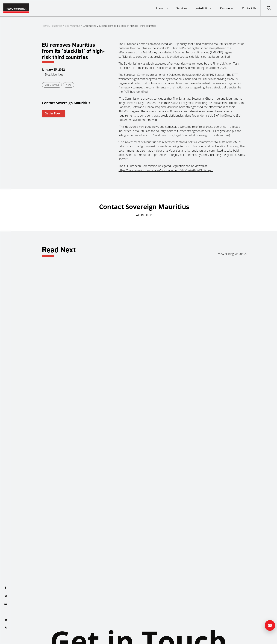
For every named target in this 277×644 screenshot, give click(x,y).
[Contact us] (270, 625)
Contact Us (249, 8)
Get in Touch (54, 113)
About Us (162, 8)
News (69, 85)
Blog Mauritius (72, 26)
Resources (227, 8)
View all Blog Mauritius (232, 254)
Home (45, 26)
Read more (23, 373)
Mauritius (96, 355)
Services (182, 8)
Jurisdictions (204, 8)
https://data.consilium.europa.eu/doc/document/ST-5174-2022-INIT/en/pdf (166, 170)
